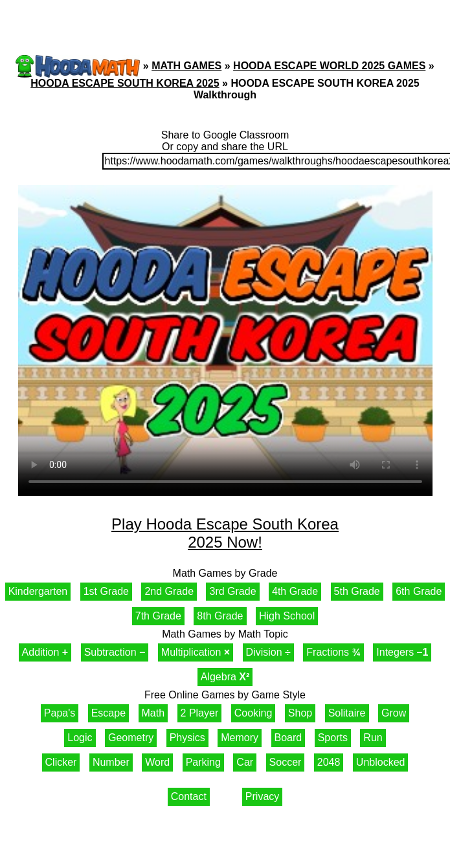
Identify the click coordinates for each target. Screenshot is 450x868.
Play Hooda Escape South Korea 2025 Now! (225, 533)
